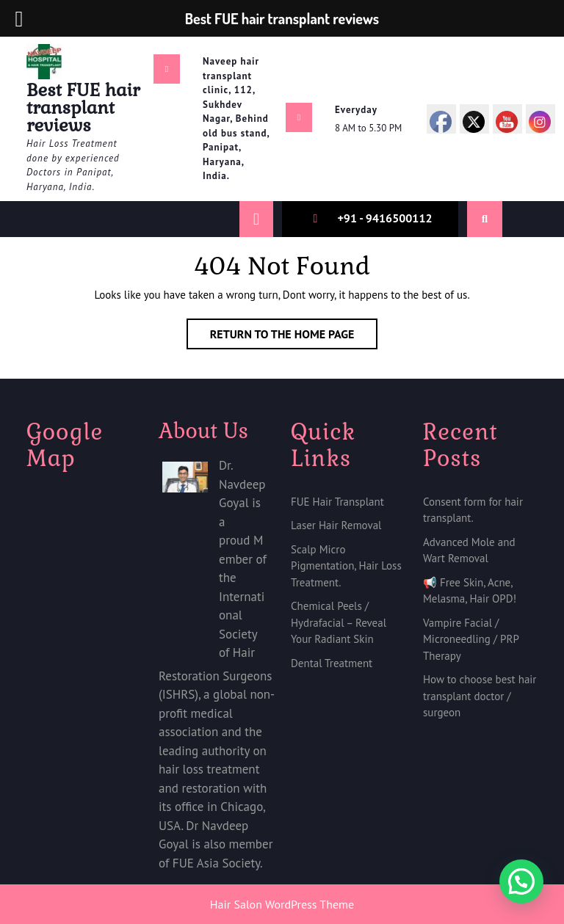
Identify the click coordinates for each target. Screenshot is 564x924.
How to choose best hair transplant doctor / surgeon (480, 696)
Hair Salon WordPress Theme (282, 904)
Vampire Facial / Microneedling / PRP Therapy (471, 639)
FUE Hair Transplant (337, 502)
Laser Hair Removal (336, 525)
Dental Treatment (332, 663)
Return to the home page (294, 337)
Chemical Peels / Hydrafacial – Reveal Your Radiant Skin (339, 622)
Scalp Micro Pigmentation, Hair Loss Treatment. (346, 566)
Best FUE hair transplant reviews (83, 108)
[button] (521, 881)
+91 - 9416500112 (384, 218)
